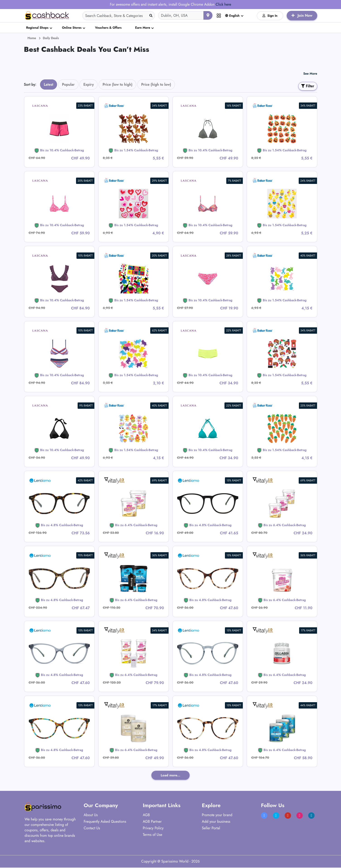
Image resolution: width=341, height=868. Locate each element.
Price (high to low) (156, 84)
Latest (49, 84)
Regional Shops (37, 28)
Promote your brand (217, 815)
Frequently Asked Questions (105, 822)
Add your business (216, 822)
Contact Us (92, 829)
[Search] (119, 16)
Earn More (143, 28)
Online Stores (72, 28)
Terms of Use (153, 835)
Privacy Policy (153, 829)
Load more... (170, 775)
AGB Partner (152, 822)
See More (310, 74)
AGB (146, 815)
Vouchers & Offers (108, 28)
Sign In (270, 16)
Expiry (88, 84)
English (232, 16)
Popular (68, 84)
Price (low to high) (117, 84)
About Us (91, 815)
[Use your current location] (208, 15)
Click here (223, 4)
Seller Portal (211, 829)
